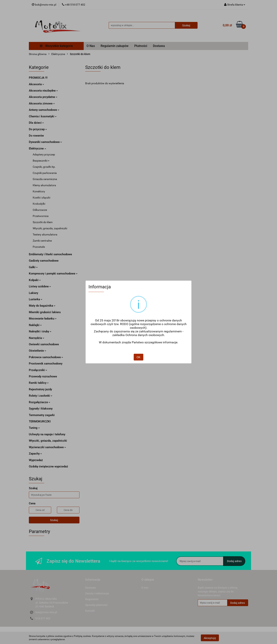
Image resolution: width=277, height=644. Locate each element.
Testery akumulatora (45, 234)
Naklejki (35, 325)
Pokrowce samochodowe (46, 357)
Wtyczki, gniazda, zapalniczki (50, 228)
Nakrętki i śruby (40, 331)
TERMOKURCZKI (40, 421)
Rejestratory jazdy (40, 389)
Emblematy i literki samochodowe (50, 254)
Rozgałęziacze (40, 402)
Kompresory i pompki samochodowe (53, 274)
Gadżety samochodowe (44, 261)
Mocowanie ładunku (43, 319)
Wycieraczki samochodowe (47, 447)
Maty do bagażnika (42, 306)
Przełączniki (38, 370)
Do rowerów (36, 136)
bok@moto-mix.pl (46, 612)
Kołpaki (35, 280)
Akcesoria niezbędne (43, 91)
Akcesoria (36, 84)
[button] (93, 580)
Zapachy (35, 454)
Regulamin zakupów (115, 46)
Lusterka (36, 299)
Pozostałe (39, 247)
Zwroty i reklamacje (97, 593)
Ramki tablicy (39, 383)
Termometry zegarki (42, 415)
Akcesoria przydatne (43, 97)
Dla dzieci (36, 123)
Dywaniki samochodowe (45, 142)
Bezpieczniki (41, 161)
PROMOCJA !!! (38, 78)
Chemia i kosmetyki (43, 116)
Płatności (141, 46)
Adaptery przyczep (44, 154)
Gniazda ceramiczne (45, 179)
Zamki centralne (42, 241)
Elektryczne (37, 148)
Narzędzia (37, 338)
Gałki (33, 267)
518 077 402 (43, 618)
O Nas (91, 46)
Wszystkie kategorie (56, 46)
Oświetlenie (38, 351)
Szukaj (54, 520)
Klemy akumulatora (44, 185)
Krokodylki (39, 204)
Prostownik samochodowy (46, 364)
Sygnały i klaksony (41, 409)
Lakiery (33, 293)
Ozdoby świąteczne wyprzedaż (48, 466)
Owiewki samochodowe (44, 344)
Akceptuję (210, 638)
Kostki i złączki (41, 198)
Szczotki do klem (43, 222)
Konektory (39, 191)
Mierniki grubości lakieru (45, 312)
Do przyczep (38, 129)
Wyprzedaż (36, 460)
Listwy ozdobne (40, 286)
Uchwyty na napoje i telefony (47, 434)
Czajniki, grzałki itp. (44, 167)
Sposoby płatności (96, 605)
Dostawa (159, 46)
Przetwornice (41, 216)
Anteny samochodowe (44, 110)
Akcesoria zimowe (42, 103)
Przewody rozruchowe (43, 376)
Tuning (34, 428)
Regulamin (92, 599)
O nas (145, 588)
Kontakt (90, 611)
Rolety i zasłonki (41, 396)
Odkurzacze (40, 210)
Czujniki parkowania (45, 173)
